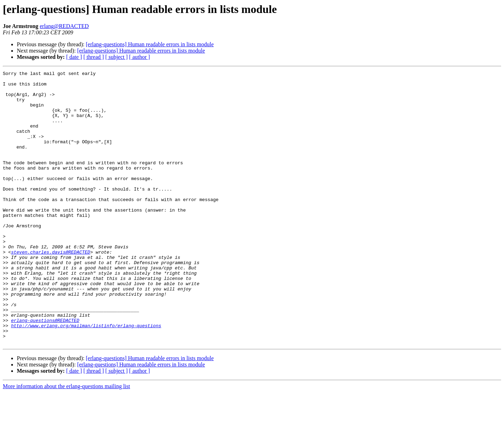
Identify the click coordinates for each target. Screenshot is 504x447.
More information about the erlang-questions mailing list (66, 441)
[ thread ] (94, 57)
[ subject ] (117, 57)
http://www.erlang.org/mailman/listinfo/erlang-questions (86, 377)
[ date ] (74, 57)
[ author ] (140, 57)
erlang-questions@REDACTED (45, 371)
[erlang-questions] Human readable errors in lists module (150, 44)
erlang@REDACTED (64, 26)
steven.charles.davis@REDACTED (50, 289)
